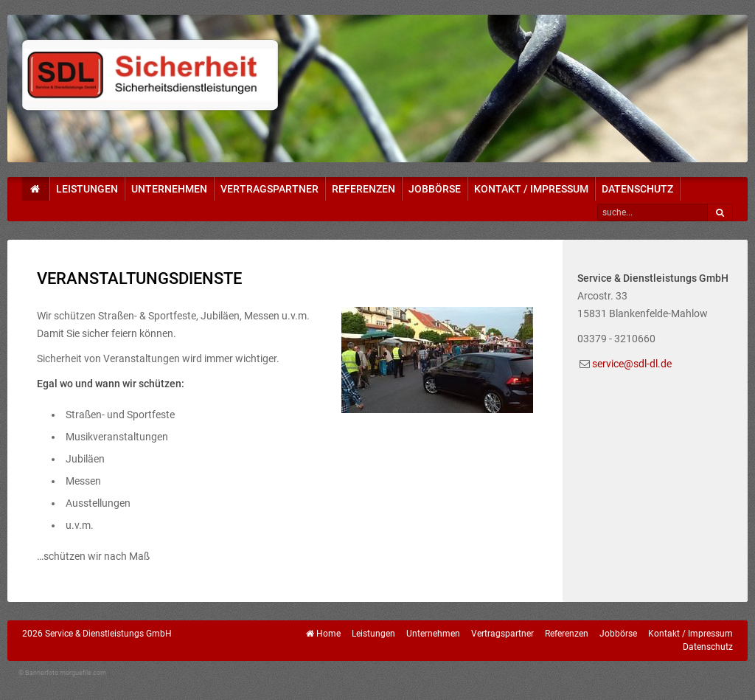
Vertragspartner (269, 189)
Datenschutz (637, 189)
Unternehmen (169, 189)
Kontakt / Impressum (531, 189)
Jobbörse (435, 189)
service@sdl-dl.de (632, 364)
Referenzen (363, 189)
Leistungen (87, 189)
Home (328, 634)
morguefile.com (83, 673)
